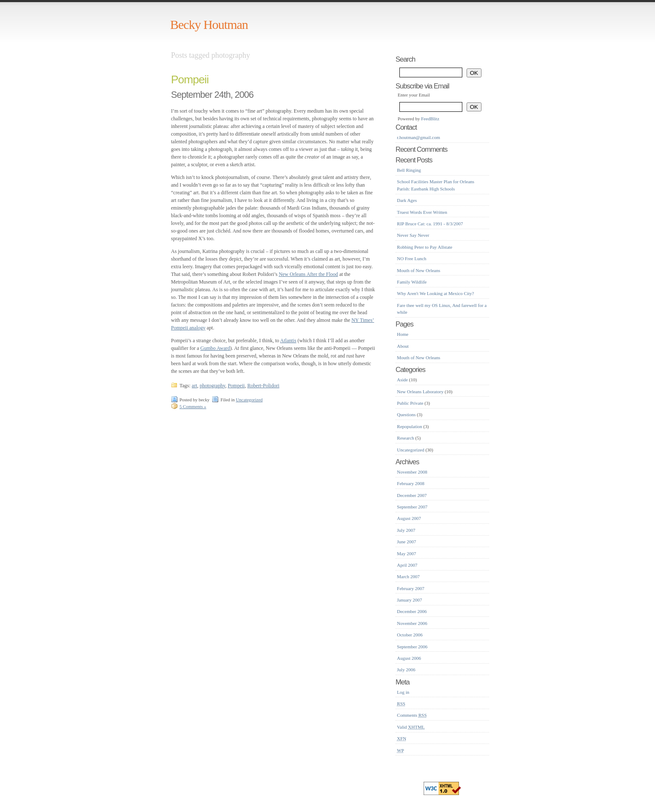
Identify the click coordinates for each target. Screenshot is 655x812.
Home (403, 334)
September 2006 (412, 647)
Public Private (410, 403)
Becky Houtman (209, 24)
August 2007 (409, 518)
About (403, 346)
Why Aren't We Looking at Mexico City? (435, 293)
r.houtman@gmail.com (418, 137)
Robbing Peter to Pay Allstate (424, 247)
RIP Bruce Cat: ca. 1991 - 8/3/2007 (430, 224)
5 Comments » (193, 406)
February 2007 (410, 588)
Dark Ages (407, 200)
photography (212, 386)
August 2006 (409, 658)
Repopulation (409, 426)
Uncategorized (249, 400)
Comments (412, 715)
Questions (406, 415)
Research (405, 438)
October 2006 (410, 635)
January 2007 (409, 600)
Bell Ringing (409, 170)
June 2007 (406, 542)
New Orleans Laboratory (420, 392)
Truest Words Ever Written (422, 212)
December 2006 (412, 611)
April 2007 (407, 565)
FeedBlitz (430, 119)
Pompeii (190, 79)
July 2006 (406, 670)
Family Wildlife (412, 282)
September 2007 (412, 507)
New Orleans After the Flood (308, 274)
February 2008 (410, 483)
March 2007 (408, 576)
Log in (403, 692)
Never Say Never (413, 235)
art (195, 386)
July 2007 (406, 530)
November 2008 (412, 472)
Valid (411, 727)
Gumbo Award (215, 348)
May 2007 (406, 554)
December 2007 (412, 495)
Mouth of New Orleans (419, 270)
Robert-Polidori (263, 386)
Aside (402, 380)
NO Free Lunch (412, 258)
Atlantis (288, 341)
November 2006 (412, 623)
